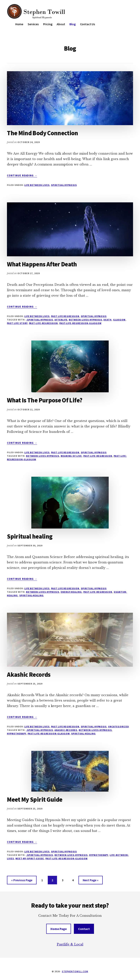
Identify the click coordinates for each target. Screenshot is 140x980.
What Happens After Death (42, 264)
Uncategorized (118, 727)
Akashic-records (66, 730)
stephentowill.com (75, 971)
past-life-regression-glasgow (80, 323)
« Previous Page (22, 881)
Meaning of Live (71, 456)
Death (108, 320)
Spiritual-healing (32, 595)
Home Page (59, 929)
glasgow (119, 320)
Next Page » (90, 881)
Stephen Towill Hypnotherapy (36, 12)
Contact (84, 929)
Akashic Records (29, 675)
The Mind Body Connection (43, 133)
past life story (17, 323)
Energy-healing (71, 592)
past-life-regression (43, 323)
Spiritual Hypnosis (64, 185)
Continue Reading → (22, 176)
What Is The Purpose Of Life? (45, 400)
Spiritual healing (30, 536)
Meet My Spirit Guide (35, 800)
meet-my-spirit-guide (30, 858)
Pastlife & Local (70, 944)
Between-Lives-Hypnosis (85, 320)
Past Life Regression (65, 316)
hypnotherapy (17, 733)
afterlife (61, 320)
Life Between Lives (37, 185)
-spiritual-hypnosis (40, 320)
